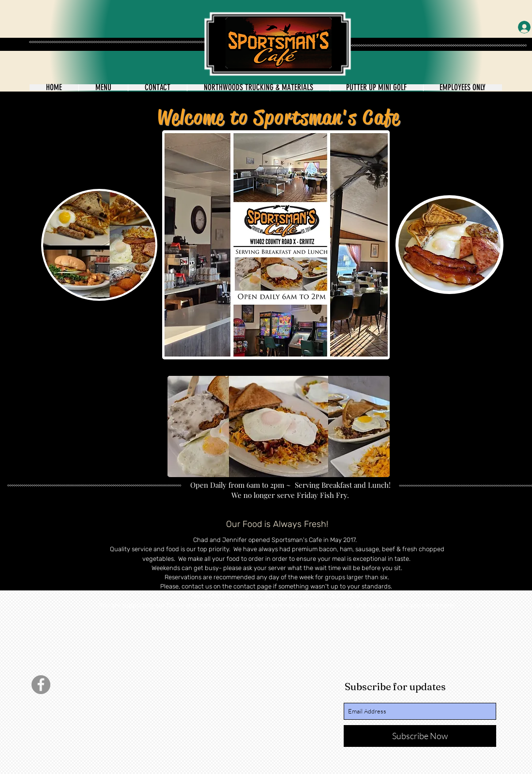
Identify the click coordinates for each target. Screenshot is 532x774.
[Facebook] (41, 685)
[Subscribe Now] (420, 736)
